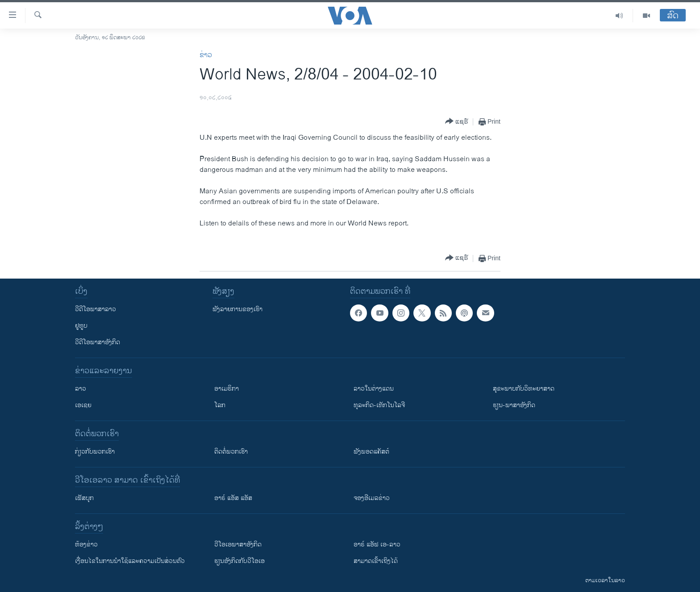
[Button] (457, 122)
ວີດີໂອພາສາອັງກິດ (98, 342)
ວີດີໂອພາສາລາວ (96, 309)
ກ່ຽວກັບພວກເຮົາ (95, 452)
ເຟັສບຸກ (84, 498)
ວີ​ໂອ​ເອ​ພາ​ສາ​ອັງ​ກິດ (238, 544)
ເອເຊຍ (83, 405)
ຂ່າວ (206, 55)
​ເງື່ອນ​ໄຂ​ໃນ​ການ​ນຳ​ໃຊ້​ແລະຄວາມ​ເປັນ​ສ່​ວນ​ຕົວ (130, 561)
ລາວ (81, 389)
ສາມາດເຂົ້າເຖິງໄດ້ (376, 561)
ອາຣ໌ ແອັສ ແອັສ (233, 498)
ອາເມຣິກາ (227, 389)
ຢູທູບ (81, 326)
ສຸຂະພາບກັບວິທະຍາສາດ (524, 389)
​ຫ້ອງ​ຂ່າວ (86, 544)
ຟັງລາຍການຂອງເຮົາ (237, 309)
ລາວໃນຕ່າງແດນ (374, 389)
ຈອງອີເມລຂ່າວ (372, 498)
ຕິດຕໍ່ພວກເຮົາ (231, 452)
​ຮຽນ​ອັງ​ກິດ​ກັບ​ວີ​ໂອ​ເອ (240, 561)
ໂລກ (220, 405)
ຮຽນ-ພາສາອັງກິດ (514, 405)
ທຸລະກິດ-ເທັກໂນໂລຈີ (379, 405)
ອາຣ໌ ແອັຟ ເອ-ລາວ (377, 544)
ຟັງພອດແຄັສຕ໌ (371, 452)
